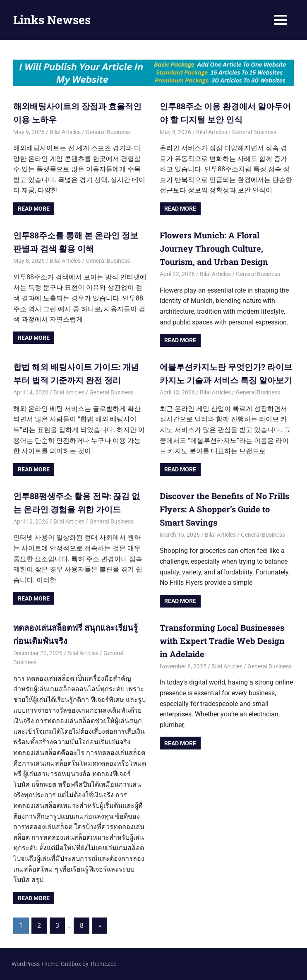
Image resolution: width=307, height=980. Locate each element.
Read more (34, 209)
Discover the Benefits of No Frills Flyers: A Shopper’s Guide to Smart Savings (224, 509)
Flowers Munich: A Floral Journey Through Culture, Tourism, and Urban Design (214, 248)
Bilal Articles (65, 132)
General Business (108, 132)
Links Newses (52, 20)
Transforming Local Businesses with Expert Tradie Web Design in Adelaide (222, 641)
